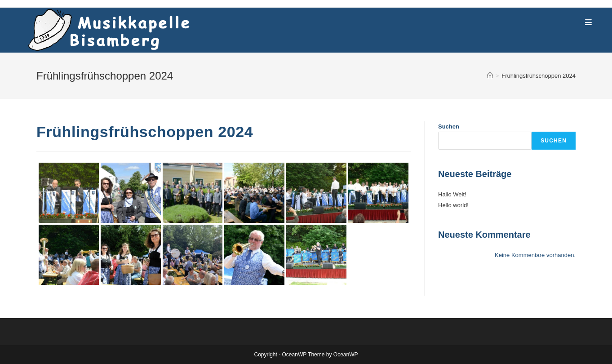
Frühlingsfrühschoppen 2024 (539, 76)
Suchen (449, 127)
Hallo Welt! (452, 194)
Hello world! (453, 205)
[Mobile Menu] (589, 23)
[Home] (490, 76)
